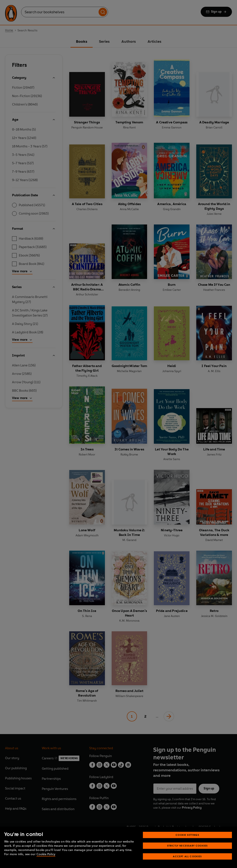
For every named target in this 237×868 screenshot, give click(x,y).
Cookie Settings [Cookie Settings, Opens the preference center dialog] (187, 835)
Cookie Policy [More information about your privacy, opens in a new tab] (46, 854)
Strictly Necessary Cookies (188, 846)
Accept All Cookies (187, 856)
